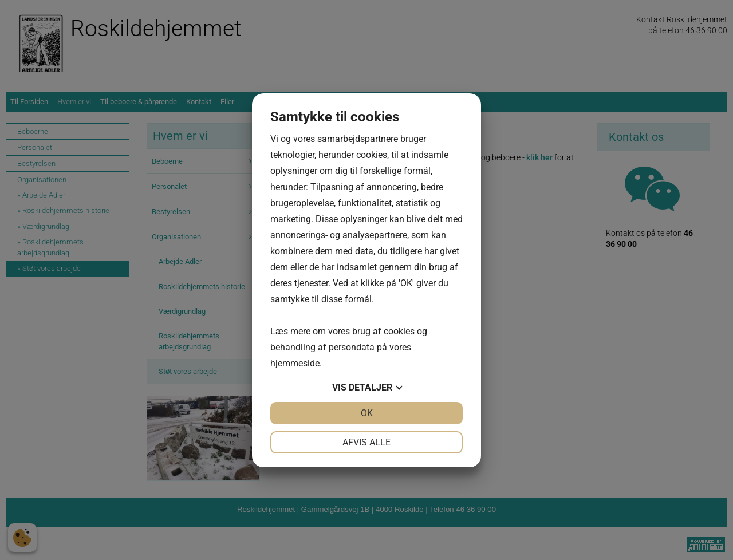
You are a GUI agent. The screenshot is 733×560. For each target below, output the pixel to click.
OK (367, 413)
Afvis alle (366, 442)
